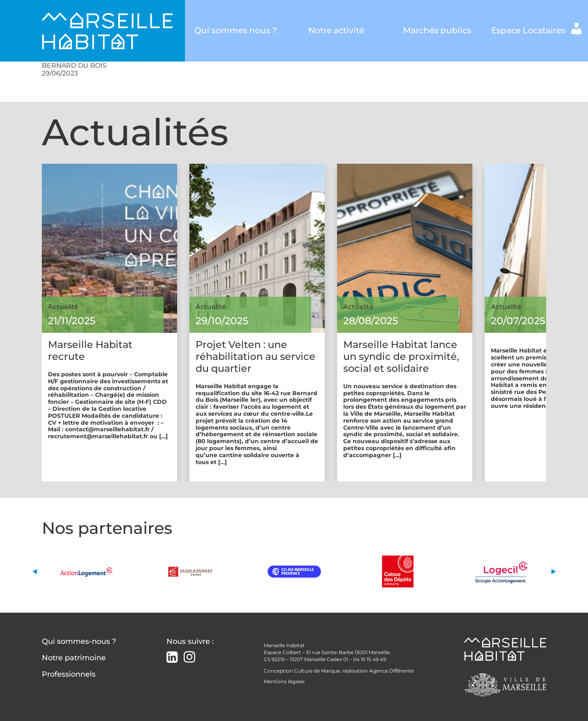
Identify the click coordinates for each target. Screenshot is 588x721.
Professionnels (69, 674)
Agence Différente (391, 671)
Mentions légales (284, 681)
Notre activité (336, 30)
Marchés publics (437, 30)
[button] (35, 571)
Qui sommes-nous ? (79, 641)
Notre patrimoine (74, 658)
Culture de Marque (317, 671)
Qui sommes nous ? (236, 30)
